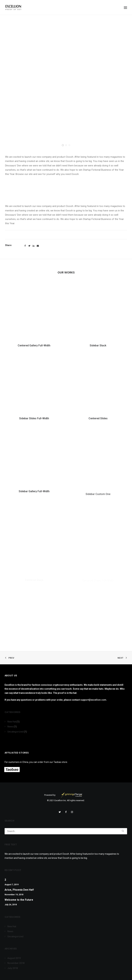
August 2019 (14, 958)
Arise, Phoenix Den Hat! (19, 890)
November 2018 (16, 963)
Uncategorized (15, 732)
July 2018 (13, 968)
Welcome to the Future (19, 900)
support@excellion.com (93, 700)
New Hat (12, 722)
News (10, 727)
